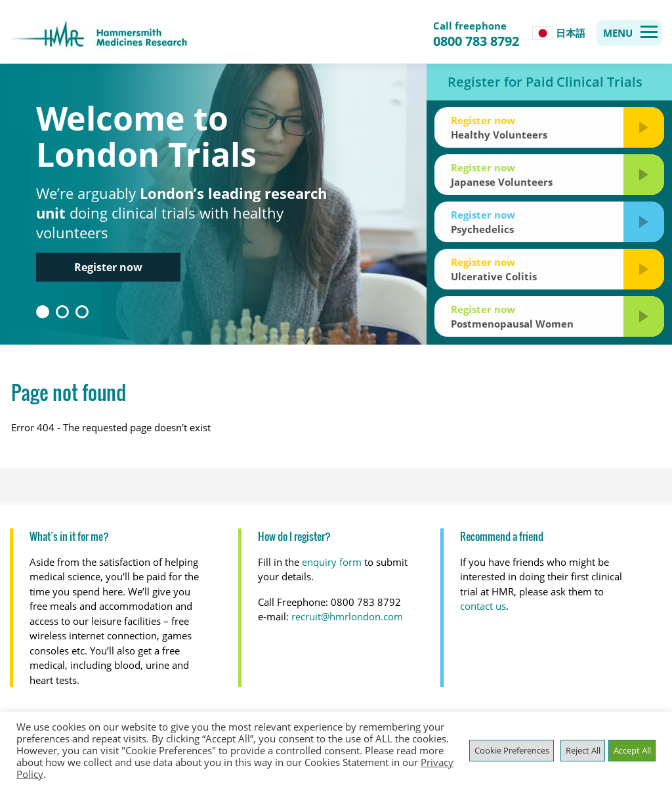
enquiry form (332, 562)
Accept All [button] (632, 750)
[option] (336, 204)
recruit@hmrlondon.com (347, 616)
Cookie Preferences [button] (512, 750)
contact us (483, 606)
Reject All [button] (583, 750)
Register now (108, 267)
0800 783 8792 (476, 41)
